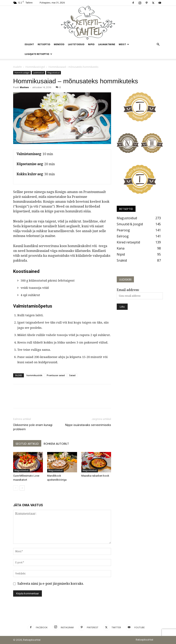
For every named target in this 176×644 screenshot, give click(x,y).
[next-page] (22, 488)
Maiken (24, 87)
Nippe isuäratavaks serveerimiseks (88, 425)
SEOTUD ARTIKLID (27, 444)
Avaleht (17, 67)
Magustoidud (54, 73)
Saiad (72, 375)
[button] (158, 44)
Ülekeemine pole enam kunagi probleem (33, 427)
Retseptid (44, 44)
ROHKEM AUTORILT (56, 444)
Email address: (128, 290)
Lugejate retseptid (38, 54)
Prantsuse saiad (56, 375)
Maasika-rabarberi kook (95, 476)
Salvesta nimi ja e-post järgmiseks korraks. (51, 584)
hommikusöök (34, 375)
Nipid (91, 44)
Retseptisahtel (144, 640)
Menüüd (59, 44)
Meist (124, 44)
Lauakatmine (107, 44)
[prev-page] (16, 488)
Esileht (29, 44)
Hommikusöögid (35, 67)
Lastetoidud (76, 44)
